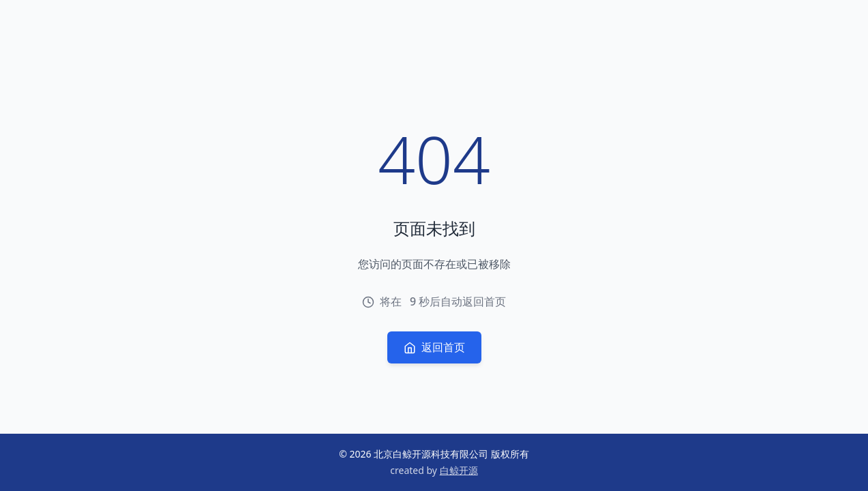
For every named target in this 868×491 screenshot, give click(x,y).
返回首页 (434, 347)
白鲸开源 (459, 470)
